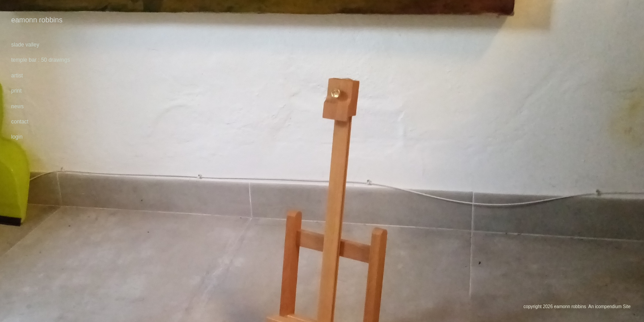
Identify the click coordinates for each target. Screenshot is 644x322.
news (17, 106)
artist (17, 76)
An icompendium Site (610, 307)
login (17, 137)
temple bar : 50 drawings (40, 60)
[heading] (34, 20)
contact (20, 122)
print (16, 91)
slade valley (25, 45)
